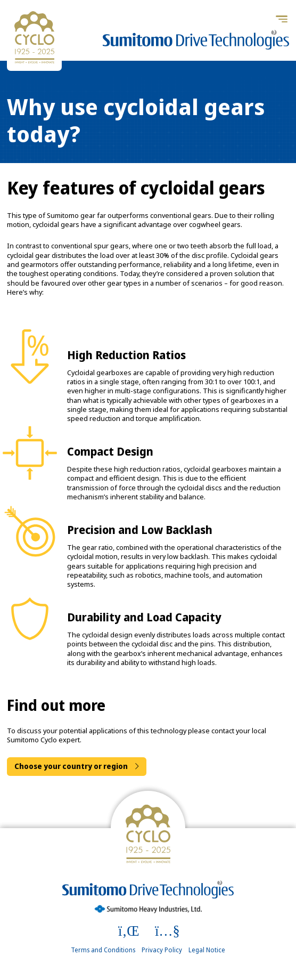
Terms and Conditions (103, 950)
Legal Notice (207, 950)
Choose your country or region (71, 766)
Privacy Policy (162, 950)
